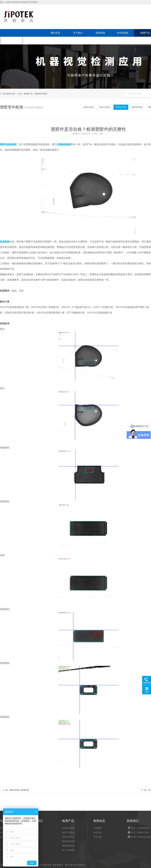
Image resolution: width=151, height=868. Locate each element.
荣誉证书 (35, 837)
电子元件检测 (68, 850)
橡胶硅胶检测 (137, 107)
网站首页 (55, 33)
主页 (20, 94)
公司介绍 (35, 828)
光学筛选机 (123, 33)
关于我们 (78, 33)
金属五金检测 (88, 107)
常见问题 (97, 837)
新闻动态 (11, 41)
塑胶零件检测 (41, 94)
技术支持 (97, 832)
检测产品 (28, 94)
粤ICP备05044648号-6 (75, 865)
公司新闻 (97, 828)
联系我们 (34, 41)
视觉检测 (100, 33)
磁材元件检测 (105, 107)
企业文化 (35, 832)
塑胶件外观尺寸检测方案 (19, 790)
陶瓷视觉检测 (68, 846)
